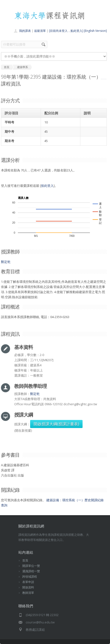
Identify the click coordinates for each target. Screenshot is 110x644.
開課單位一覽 (31, 566)
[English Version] (95, 31)
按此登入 (47, 186)
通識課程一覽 (31, 571)
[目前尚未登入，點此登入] (66, 31)
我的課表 (25, 31)
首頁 (25, 560)
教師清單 (28, 593)
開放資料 (28, 587)
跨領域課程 (30, 577)
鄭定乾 (6, 262)
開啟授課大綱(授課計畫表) (56, 424)
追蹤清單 (40, 31)
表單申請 (28, 582)
